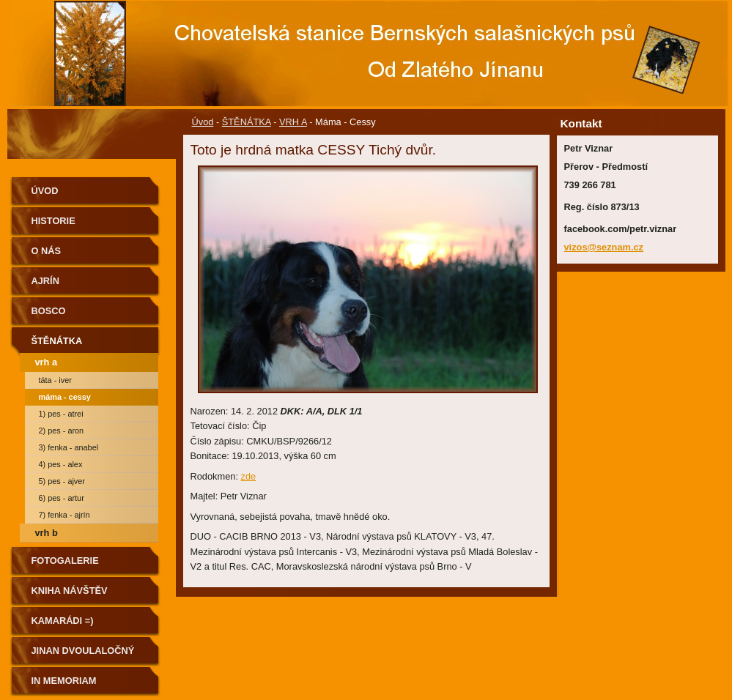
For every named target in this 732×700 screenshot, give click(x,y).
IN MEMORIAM (64, 681)
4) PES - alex (61, 464)
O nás (47, 251)
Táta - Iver (55, 380)
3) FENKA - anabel (69, 447)
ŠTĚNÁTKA (247, 122)
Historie (53, 221)
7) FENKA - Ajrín (64, 515)
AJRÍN (45, 281)
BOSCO (49, 311)
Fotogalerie (65, 561)
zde (249, 476)
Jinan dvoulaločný (83, 651)
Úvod (203, 122)
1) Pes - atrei (61, 414)
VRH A (293, 122)
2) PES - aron (62, 431)
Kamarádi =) (63, 621)
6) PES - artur (62, 498)
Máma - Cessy (65, 397)
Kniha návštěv (70, 591)
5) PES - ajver (62, 481)
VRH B (47, 533)
